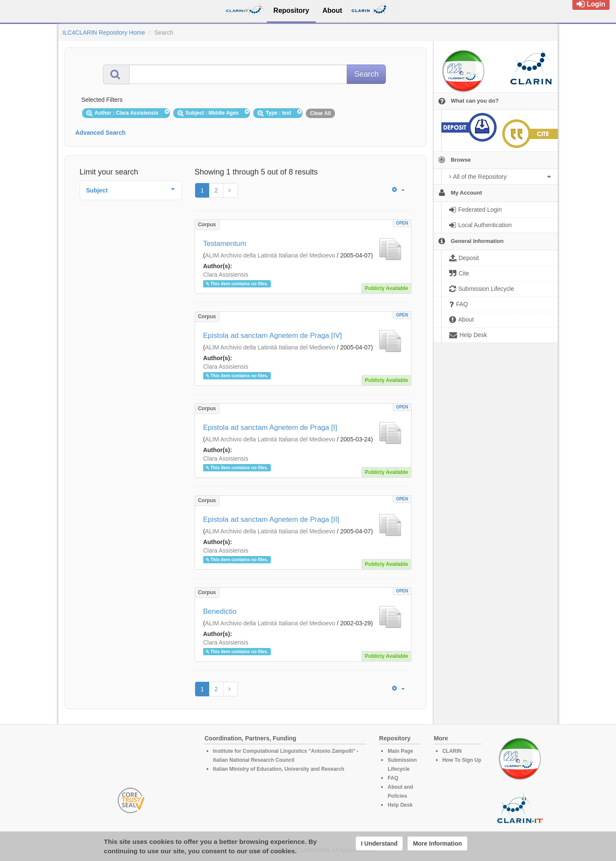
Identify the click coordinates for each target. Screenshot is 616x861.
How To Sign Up (462, 760)
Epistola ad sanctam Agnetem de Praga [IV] (273, 336)
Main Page (400, 751)
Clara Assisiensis (226, 275)
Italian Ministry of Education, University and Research (279, 769)
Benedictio (220, 611)
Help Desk (400, 805)
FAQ (393, 778)
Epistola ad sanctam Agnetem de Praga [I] (270, 428)
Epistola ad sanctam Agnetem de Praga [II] (271, 519)
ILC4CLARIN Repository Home (104, 33)
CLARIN (452, 751)
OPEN (402, 223)
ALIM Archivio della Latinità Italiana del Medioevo (270, 255)
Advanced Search (101, 133)
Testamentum (225, 244)
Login (591, 4)
